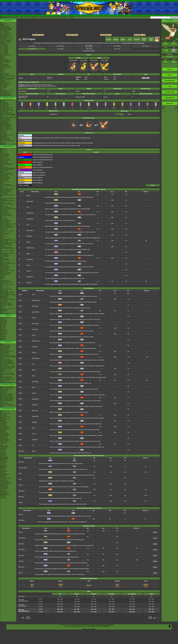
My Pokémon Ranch (5, 255)
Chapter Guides (4, 322)
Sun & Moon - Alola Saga (6, 113)
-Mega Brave (3, 474)
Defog (34, 451)
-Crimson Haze (4, 489)
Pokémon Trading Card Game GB (8, 295)
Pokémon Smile (4, 176)
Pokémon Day (3, 83)
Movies (8, 342)
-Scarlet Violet (3, 448)
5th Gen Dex (144, 39)
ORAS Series (3, 339)
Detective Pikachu (4, 193)
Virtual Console (4, 302)
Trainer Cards (3, 414)
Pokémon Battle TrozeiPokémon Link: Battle (8, 201)
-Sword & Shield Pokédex (6, 35)
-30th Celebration (4, 423)
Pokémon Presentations (6, 84)
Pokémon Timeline (4, 74)
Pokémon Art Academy (5, 203)
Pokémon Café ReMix (5, 159)
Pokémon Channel (4, 266)
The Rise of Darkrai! (5, 359)
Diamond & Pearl (4, 237)
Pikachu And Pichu (4, 389)
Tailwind (29, 271)
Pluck (33, 428)
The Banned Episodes (5, 121)
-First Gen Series (4, 457)
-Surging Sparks (4, 436)
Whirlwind (29, 236)
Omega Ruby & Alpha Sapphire (7, 198)
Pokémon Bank (4, 200)
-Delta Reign (3, 421)
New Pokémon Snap (5, 179)
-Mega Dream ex (4, 471)
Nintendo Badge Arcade (6, 216)
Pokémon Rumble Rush (6, 190)
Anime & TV (8, 98)
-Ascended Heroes (4, 427)
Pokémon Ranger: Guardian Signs (8, 240)
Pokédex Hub (34, 17)
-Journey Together (4, 434)
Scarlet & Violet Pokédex (47, 17)
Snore (20, 473)
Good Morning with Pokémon (7, 135)
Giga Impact (35, 399)
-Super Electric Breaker (6, 483)
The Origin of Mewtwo (5, 345)
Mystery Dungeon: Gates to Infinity (8, 224)
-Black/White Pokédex (5, 31)
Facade (34, 353)
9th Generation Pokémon (6, 93)
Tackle (28, 196)
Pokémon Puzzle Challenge (7, 282)
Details (153, 185)
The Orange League (5, 105)
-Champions (3, 69)
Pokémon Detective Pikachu (7, 382)
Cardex (2, 63)
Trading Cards (8, 409)
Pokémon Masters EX (5, 160)
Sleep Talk (35, 411)
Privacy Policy (95, 625)
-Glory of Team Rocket (5, 478)
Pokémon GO (3, 158)
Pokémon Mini (3, 283)
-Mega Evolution (4, 429)
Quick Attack (30, 213)
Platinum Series (4, 333)
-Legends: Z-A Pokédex (6, 41)
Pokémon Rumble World (6, 208)
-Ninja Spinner (3, 469)
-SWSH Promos (4, 462)
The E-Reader (3, 275)
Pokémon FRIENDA (5, 313)
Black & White (3, 218)
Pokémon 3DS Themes (6, 304)
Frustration (35, 329)
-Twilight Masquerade (5, 440)
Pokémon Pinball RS (5, 268)
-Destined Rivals (4, 433)
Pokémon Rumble (4, 241)
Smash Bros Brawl (4, 256)
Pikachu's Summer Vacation (7, 387)
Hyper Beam (35, 312)
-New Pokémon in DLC (5, 94)
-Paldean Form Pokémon (6, 96)
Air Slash (29, 283)
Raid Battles (3, 418)
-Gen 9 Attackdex (4, 54)
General (109, 39)
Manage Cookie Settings (107, 625)
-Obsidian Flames (4, 446)
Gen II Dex (89, 49)
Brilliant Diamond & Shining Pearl (8, 168)
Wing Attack (30, 259)
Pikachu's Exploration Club (6, 397)
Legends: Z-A (3, 153)
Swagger (34, 422)
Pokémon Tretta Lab (5, 222)
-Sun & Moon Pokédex (5, 33)
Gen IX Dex (32, 46)
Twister (28, 242)
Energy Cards (3, 416)
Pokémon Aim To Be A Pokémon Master (8, 116)
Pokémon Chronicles (5, 119)
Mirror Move (30, 277)
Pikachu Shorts (8, 385)
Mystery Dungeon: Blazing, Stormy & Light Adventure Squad (8, 243)
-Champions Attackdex (5, 55)
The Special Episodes (5, 120)
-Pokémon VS (3, 493)
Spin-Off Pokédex (4, 60)
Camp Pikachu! (4, 391)
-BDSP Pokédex (4, 36)
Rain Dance (35, 324)
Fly (33, 445)
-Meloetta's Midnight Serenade (7, 367)
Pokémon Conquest (5, 225)
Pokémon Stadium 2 (5, 281)
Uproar (20, 485)
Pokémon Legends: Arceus (6, 169)
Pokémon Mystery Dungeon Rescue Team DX (7, 175)
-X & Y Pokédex (4, 32)
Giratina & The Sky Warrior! (6, 360)
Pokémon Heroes (4, 352)
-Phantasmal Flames (5, 428)
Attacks (123, 39)
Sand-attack (30, 201)
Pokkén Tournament (5, 212)
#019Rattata (150, 617)
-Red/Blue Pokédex (5, 26)
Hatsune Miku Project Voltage (7, 78)
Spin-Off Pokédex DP (5, 61)
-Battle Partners (4, 481)
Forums (16, 17)
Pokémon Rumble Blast (6, 227)
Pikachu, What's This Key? (6, 404)
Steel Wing (35, 382)
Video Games (8, 146)
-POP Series (3, 465)
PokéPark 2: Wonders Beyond (7, 226)
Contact (21, 17)
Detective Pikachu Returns (6, 164)
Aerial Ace (35, 347)
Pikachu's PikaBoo (4, 390)
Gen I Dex (117, 49)
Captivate (35, 405)
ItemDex (2, 56)
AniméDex (3, 101)
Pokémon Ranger (4, 269)
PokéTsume (3, 144)
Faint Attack (22, 538)
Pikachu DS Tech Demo (6, 273)
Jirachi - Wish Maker (5, 353)
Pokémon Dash (4, 265)
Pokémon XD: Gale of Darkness (8, 263)
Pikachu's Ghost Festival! (6, 395)
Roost (28, 265)
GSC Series (3, 327)
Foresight (21, 544)
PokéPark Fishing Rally (6, 274)
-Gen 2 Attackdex (4, 46)
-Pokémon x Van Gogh (5, 82)
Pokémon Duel (4, 213)
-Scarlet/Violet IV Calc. (5, 67)
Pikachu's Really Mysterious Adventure (7, 401)
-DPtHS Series (4, 454)
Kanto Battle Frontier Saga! (6, 108)
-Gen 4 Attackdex (4, 48)
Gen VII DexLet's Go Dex (89, 46)
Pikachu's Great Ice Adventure (7, 398)
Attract (34, 370)
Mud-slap (21, 497)
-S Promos (3, 497)
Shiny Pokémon (4, 122)
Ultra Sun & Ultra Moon (6, 184)
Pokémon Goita (4, 311)
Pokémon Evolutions (5, 127)
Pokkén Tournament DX (6, 191)
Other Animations (4, 136)
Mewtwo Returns (4, 350)
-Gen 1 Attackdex (4, 45)
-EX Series (3, 455)
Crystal (2, 280)
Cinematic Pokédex (5, 64)
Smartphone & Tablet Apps (6, 305)
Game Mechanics (4, 65)
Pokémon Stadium (4, 294)
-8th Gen (2, 71)
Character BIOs (4, 320)
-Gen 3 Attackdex (4, 47)
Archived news (4, 24)
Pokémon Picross (4, 210)
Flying (129, 114)
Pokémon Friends (4, 157)
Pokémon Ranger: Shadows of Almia (7, 251)
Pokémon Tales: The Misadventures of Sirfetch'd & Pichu (7, 141)
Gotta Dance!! (3, 393)
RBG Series (3, 325)
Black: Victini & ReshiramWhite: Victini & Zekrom (7, 364)
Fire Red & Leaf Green (5, 260)
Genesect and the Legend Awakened (6, 369)
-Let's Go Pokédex (4, 34)
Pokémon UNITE (4, 161)
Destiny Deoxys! (4, 355)
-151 (1, 445)
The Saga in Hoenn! (5, 107)
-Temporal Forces (4, 441)
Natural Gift (35, 416)
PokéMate (2, 276)
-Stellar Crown (3, 438)
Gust (28, 207)
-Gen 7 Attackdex (4, 52)
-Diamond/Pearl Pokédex (6, 29)
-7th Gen (2, 72)
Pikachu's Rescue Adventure (7, 388)
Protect (34, 318)
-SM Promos (3, 463)
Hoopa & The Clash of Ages (7, 373)
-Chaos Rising (3, 425)
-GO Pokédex (3, 39)
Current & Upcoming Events (7, 91)
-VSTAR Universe (4, 492)
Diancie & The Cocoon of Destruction (6, 371)
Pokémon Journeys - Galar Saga (8, 114)
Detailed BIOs (3, 321)
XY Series (2, 337)
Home (10, 17)
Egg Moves (137, 39)
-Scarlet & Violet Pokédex (6, 40)
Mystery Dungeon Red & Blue (7, 270)
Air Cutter (21, 462)
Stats (130, 39)
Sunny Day (35, 306)
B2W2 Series (3, 336)
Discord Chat (3, 90)
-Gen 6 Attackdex (4, 50)
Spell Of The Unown (5, 349)
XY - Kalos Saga (4, 112)
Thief (33, 376)
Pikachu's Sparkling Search (6, 400)
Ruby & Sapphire (4, 259)
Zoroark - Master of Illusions (7, 363)
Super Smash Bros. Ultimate (7, 195)
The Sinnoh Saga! (4, 109)
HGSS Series (3, 334)
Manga (8, 315)
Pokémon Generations (5, 124)
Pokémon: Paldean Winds (6, 129)
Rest (33, 364)
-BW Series (3, 453)
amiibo (2, 307)
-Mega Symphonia (4, 475)
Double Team (36, 341)
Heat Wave (22, 491)
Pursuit (20, 532)
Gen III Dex (61, 49)
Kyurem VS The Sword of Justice (8, 366)
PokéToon (2, 130)
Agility (28, 254)
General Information (5, 318)
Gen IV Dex (32, 49)
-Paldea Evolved (4, 447)
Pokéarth (71, 17)
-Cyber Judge (3, 491)
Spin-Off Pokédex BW (5, 62)
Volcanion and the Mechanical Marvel (7, 375)
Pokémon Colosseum (5, 262)
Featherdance (30, 248)
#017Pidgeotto (28, 617)
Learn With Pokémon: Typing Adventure (7, 231)
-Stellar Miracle (4, 485)
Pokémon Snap (4, 290)
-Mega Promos (4, 460)
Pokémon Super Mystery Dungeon (8, 209)
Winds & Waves (4, 150)
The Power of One (4, 348)
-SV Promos (3, 461)
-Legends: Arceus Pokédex (6, 38)
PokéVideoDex (4, 134)
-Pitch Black (3, 424)
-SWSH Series (3, 449)
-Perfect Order (3, 426)
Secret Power (36, 358)
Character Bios (4, 102)
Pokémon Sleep (4, 162)
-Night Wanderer (4, 486)
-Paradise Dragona (5, 484)
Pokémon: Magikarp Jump (6, 189)
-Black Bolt (3, 431)
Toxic (33, 295)
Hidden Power (36, 300)
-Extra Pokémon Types (5, 413)
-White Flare (3, 432)
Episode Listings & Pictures (6, 100)
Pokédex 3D (3, 229)
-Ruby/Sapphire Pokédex (6, 28)
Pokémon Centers (4, 75)
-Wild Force (3, 490)
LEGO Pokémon (4, 85)
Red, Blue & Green (5, 287)
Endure (34, 393)
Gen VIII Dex (60, 46)
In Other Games (4, 300)
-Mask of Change (4, 487)
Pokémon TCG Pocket (5, 165)
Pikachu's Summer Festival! (7, 394)
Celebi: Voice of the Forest (6, 351)
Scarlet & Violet (4, 152)
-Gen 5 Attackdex (4, 49)
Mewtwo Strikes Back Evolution (7, 379)
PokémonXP (3, 77)
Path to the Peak (4, 131)
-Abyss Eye (3, 468)
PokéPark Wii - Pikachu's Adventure (6, 245)
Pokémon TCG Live (5, 181)
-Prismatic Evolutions (5, 435)
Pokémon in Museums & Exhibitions (6, 80)
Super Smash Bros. (5, 296)
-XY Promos (3, 464)
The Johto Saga (4, 106)
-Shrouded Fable (4, 439)
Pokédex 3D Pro (4, 230)
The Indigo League (4, 103)
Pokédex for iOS (4, 234)
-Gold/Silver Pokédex (5, 27)
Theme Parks (3, 87)
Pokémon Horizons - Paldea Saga (8, 117)
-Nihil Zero (3, 470)
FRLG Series (3, 329)
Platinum (2, 238)
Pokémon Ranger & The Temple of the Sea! (8, 357)
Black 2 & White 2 (4, 219)
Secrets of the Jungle (5, 380)
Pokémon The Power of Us (6, 378)
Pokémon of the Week (5, 68)
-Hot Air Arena (3, 479)
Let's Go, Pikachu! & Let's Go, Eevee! (7, 186)
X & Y (1, 197)
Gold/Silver (3, 278)
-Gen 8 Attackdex (4, 53)
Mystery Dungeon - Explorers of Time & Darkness (7, 253)
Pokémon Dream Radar (6, 220)
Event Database (4, 92)
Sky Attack (21, 520)
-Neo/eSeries (3, 456)
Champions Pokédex (61, 17)
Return (34, 335)
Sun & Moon (3, 183)
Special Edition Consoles (6, 303)
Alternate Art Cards (5, 417)
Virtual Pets (3, 306)
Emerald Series (4, 330)
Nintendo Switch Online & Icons (7, 309)
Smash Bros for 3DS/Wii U (6, 215)
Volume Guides (4, 323)
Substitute (35, 440)
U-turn (34, 434)
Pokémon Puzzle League (6, 289)
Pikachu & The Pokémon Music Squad (7, 406)
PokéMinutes (3, 132)
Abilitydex (2, 58)
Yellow (2, 288)
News (1, 23)
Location (116, 39)
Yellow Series (3, 326)
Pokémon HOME (4, 171)
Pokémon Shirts (4, 86)
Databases (8, 20)
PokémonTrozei (4, 271)
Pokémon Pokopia (4, 155)
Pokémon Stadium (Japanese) (7, 292)
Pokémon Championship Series (7, 76)
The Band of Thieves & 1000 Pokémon (7, 205)
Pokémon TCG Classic (5, 419)
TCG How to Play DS (5, 233)
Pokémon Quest (4, 194)
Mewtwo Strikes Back (5, 346)
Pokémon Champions (5, 154)
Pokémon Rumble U (5, 223)
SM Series (3, 340)
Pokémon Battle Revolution (6, 247)
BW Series (3, 335)
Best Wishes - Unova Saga (6, 110)
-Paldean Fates (4, 442)
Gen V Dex (146, 46)
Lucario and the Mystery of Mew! (8, 356)
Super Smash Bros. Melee (6, 284)
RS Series (2, 328)
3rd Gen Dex (151, 39)
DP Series (2, 332)
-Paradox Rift (3, 443)
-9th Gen (2, 70)
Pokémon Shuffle (4, 207)
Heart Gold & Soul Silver (6, 239)
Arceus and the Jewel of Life (7, 362)
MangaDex (3, 319)
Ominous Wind (23, 468)
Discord (27, 17)
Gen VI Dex (117, 46)
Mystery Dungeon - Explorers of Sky (7, 249)
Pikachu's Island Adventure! (6, 396)
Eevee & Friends (4, 403)
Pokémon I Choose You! (6, 377)
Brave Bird (21, 567)
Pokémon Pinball (4, 291)
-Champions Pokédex (5, 42)
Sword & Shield (4, 167)
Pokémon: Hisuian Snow (6, 128)
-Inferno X (2, 472)
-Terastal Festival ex (5, 482)
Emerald (2, 261)
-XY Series (3, 452)
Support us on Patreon (89, 629)
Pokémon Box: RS (4, 267)
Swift (20, 479)
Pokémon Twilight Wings (6, 126)
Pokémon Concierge (5, 138)
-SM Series (3, 450)
